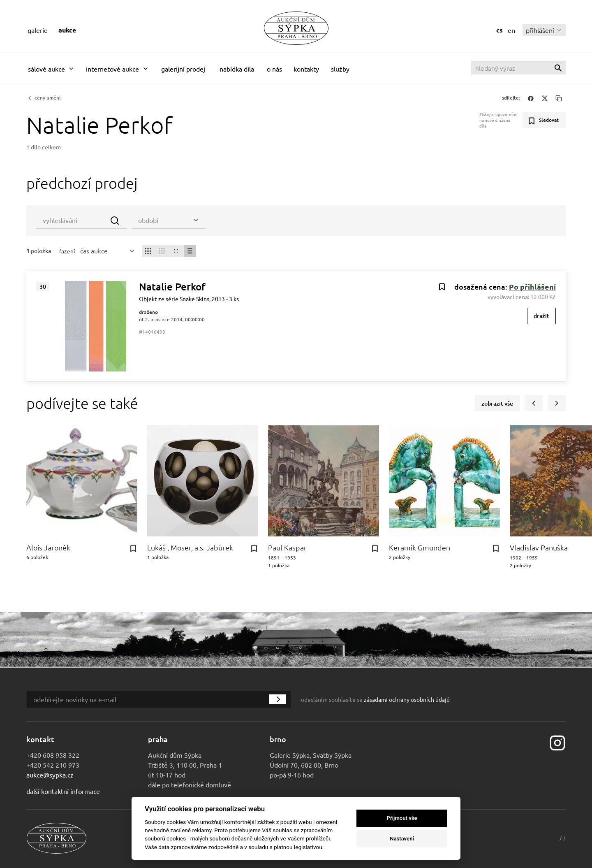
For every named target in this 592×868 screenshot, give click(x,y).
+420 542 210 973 (53, 765)
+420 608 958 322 (53, 755)
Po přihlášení (532, 287)
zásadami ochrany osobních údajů (407, 699)
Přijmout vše (402, 818)
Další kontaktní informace (63, 791)
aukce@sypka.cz (50, 775)
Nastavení (402, 839)
